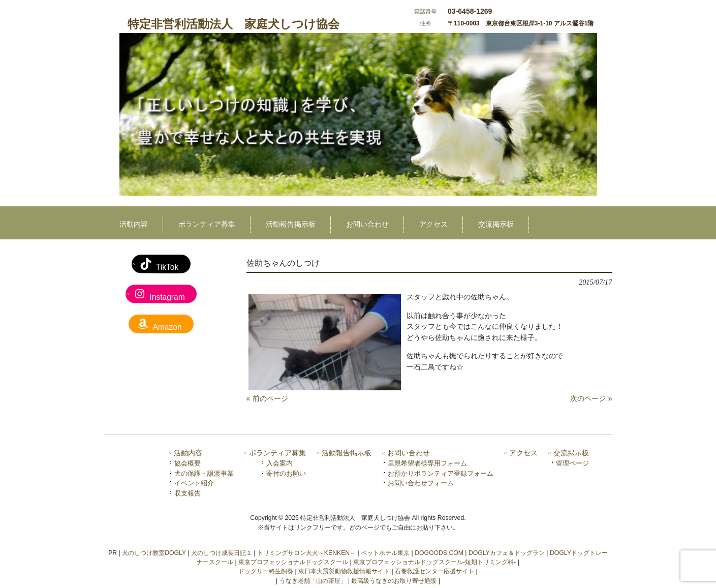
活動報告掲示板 (347, 453)
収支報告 (188, 493)
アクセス (523, 453)
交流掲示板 (571, 453)
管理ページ (572, 463)
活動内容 (188, 453)
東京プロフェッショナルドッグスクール (293, 562)
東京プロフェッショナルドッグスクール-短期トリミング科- (434, 562)
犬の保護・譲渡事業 (204, 473)
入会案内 (279, 463)
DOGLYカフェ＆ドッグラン (507, 553)
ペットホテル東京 (385, 553)
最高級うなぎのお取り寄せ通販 (394, 581)
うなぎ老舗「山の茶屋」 (313, 581)
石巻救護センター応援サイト (434, 571)
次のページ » (591, 398)
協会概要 (188, 463)
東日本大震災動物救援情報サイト (344, 571)
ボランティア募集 (277, 453)
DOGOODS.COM (439, 553)
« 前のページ (267, 398)
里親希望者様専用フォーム (427, 463)
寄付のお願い (286, 473)
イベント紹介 (194, 483)
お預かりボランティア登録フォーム (441, 473)
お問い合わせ (409, 453)
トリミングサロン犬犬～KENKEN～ (306, 553)
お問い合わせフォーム (421, 483)
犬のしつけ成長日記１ (222, 553)
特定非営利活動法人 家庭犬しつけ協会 (234, 24)
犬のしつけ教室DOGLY (154, 553)
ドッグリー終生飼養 (266, 571)
